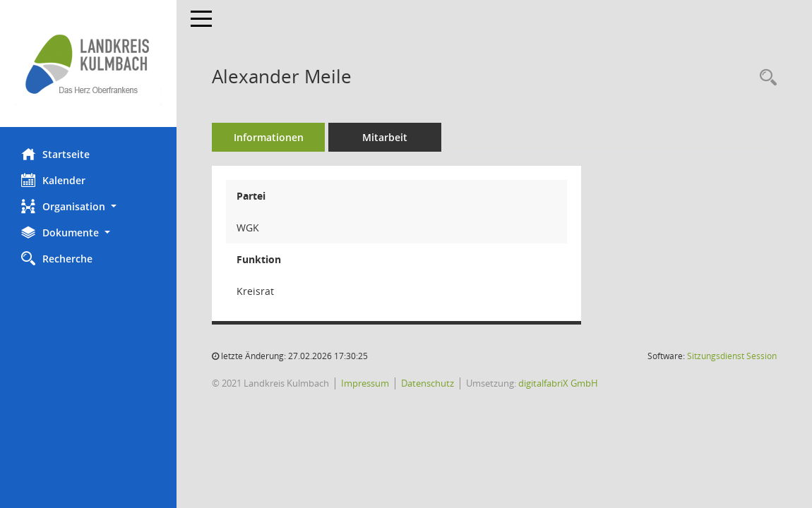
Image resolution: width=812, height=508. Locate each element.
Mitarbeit (385, 137)
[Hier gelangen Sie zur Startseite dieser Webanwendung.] (88, 64)
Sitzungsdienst (732, 356)
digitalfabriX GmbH (558, 383)
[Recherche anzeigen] (765, 78)
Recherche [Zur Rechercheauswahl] (57, 258)
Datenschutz (428, 383)
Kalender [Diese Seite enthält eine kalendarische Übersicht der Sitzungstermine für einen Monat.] (53, 180)
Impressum (365, 383)
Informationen (269, 137)
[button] (88, 206)
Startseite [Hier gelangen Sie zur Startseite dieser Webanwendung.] (55, 154)
